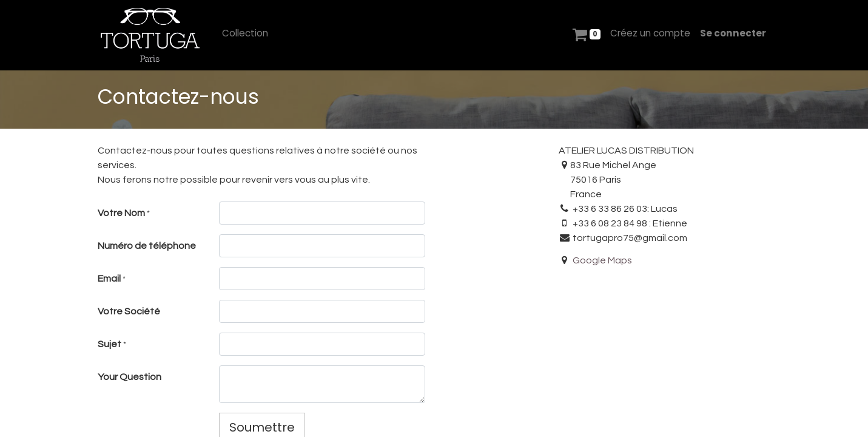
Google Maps (602, 260)
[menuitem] (245, 34)
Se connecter (733, 33)
